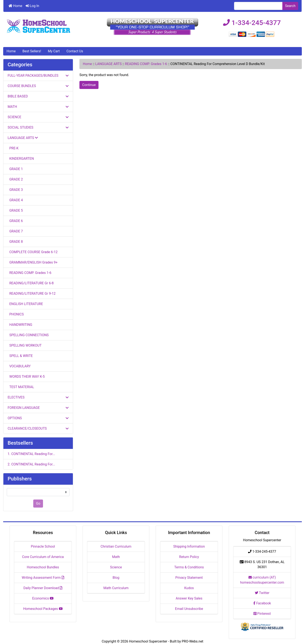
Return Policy (189, 557)
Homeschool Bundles (43, 567)
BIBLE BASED (38, 96)
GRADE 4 (15, 200)
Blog (116, 578)
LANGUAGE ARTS (109, 64)
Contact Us (75, 51)
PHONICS (16, 314)
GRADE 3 (15, 190)
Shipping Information (189, 546)
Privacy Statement (189, 578)
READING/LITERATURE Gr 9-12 (32, 294)
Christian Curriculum (116, 546)
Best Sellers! (32, 51)
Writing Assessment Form (43, 578)
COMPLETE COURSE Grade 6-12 (33, 252)
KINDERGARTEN (21, 159)
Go (38, 503)
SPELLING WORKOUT (25, 345)
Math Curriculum (116, 588)
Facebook (262, 603)
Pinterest (262, 614)
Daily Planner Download (43, 588)
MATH (38, 107)
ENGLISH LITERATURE (25, 304)
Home (15, 6)
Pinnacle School (43, 546)
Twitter (262, 593)
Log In (32, 6)
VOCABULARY (19, 366)
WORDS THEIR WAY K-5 (26, 377)
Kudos (189, 588)
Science (116, 567)
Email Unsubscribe (189, 609)
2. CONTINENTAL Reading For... (31, 464)
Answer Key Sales (189, 598)
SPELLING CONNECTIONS (28, 335)
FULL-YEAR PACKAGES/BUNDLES (38, 76)
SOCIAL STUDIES (38, 127)
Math (116, 557)
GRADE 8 (15, 242)
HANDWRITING (20, 325)
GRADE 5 (15, 210)
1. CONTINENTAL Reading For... (31, 454)
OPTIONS (38, 418)
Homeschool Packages (43, 609)
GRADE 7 (15, 231)
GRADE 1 (15, 169)
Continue (89, 85)
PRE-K (13, 148)
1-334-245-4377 (252, 23)
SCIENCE (38, 117)
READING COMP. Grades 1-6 (146, 64)
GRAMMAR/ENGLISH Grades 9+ (33, 262)
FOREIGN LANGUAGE (38, 408)
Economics (43, 598)
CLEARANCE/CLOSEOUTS (38, 428)
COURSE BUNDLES (38, 86)
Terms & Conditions (189, 567)
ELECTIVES (38, 397)
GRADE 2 (15, 179)
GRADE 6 (15, 221)
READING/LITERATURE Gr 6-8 (31, 283)
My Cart (54, 51)
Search (290, 6)
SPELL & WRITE (20, 356)
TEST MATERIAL (21, 387)
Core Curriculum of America (43, 557)
